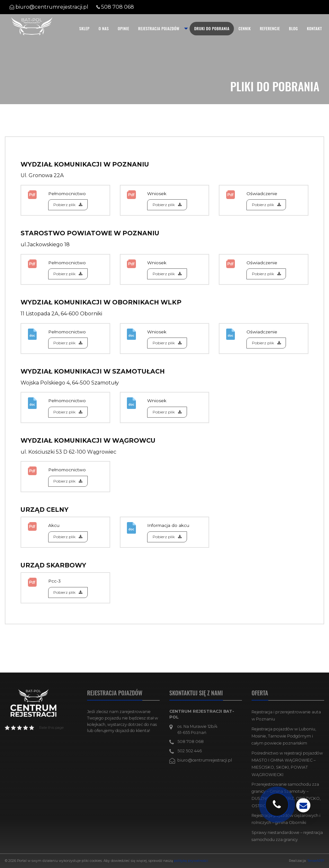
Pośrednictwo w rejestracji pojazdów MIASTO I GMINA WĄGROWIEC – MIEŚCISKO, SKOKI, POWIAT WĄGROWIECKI (287, 764)
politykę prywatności (191, 861)
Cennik (245, 28)
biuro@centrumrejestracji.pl (52, 7)
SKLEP (84, 28)
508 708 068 (118, 7)
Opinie (124, 28)
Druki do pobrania (212, 28)
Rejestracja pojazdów (159, 28)
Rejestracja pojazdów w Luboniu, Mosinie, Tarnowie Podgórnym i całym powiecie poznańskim (284, 736)
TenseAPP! (316, 861)
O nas (104, 28)
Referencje (270, 28)
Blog (293, 28)
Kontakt (314, 28)
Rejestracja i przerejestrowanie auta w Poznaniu (286, 715)
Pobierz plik (68, 205)
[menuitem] (84, 29)
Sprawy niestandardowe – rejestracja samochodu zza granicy (287, 836)
